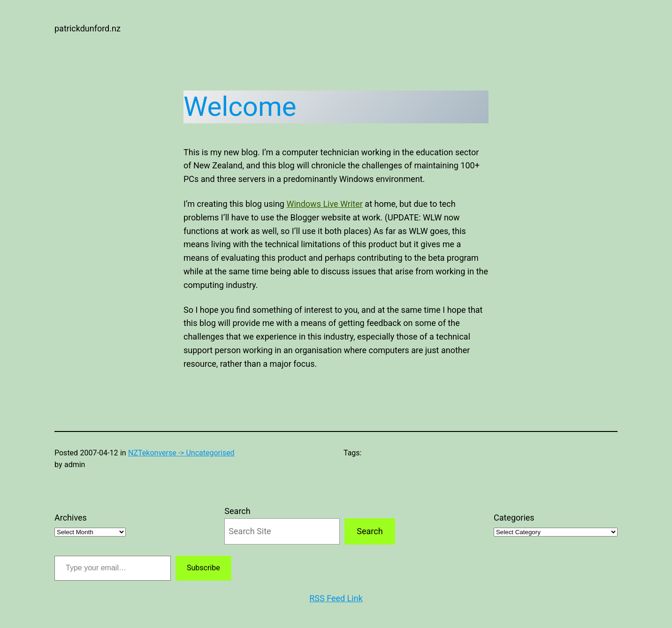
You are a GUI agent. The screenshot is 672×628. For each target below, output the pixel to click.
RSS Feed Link (336, 598)
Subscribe (203, 568)
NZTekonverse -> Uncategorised (181, 453)
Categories (514, 518)
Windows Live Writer (324, 204)
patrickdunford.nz (88, 28)
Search (237, 511)
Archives (71, 518)
